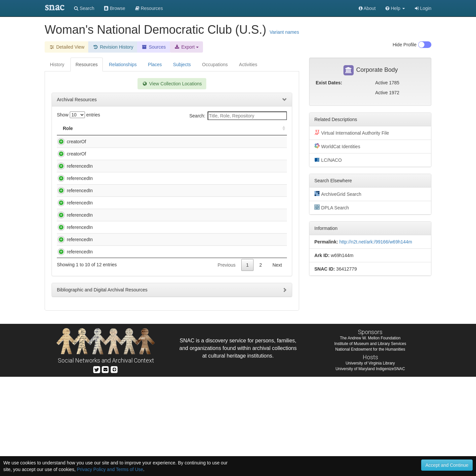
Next (277, 364)
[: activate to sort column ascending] (281, 129)
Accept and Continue (447, 465)
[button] (395, 8)
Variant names (284, 32)
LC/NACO (328, 160)
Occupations (215, 65)
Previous (226, 364)
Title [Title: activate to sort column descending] (100, 128)
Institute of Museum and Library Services (370, 443)
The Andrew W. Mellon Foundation (370, 437)
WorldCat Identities (337, 146)
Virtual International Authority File (352, 133)
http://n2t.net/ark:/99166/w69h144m (376, 242)
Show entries (79, 115)
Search (84, 8)
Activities (248, 65)
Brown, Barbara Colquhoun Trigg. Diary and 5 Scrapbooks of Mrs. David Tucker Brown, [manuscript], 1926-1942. (140, 186)
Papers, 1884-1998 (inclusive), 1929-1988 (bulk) (142, 338)
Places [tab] (155, 65)
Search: (238, 116)
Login (423, 8)
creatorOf (70, 142)
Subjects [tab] (182, 65)
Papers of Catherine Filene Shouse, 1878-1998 (141, 312)
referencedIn (73, 179)
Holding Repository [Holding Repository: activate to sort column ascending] (232, 128)
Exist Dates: (329, 83)
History (57, 65)
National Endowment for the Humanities (370, 449)
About (367, 8)
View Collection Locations (172, 84)
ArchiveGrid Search (338, 194)
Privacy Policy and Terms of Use (110, 469)
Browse (115, 8)
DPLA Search (332, 207)
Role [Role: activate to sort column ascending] (68, 128)
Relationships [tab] (123, 65)
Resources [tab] (87, 65)
